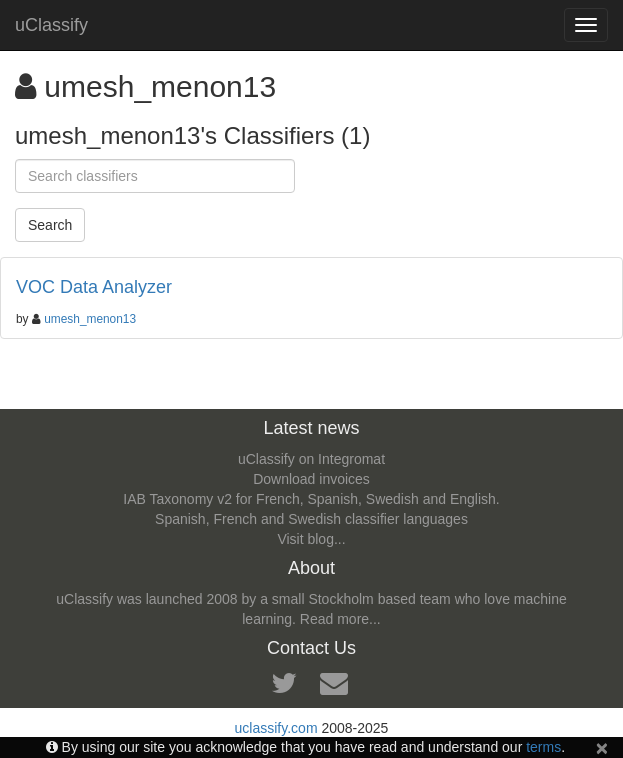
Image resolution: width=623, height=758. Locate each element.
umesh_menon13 (90, 319)
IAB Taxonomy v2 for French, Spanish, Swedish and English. (311, 499)
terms (543, 747)
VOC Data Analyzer (94, 287)
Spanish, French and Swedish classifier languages (311, 519)
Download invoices (311, 479)
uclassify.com (276, 728)
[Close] (602, 747)
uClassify (51, 25)
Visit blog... (311, 539)
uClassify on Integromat (311, 459)
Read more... (340, 619)
